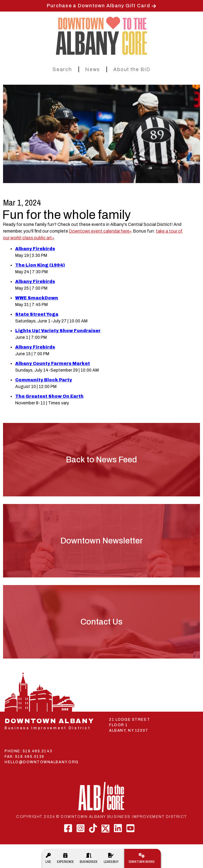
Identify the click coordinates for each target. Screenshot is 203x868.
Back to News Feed (101, 460)
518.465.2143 (38, 751)
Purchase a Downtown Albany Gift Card (98, 6)
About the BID (132, 69)
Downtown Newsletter (102, 541)
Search (62, 69)
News (93, 69)
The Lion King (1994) (40, 265)
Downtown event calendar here (99, 231)
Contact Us (101, 622)
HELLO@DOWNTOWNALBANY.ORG (42, 762)
